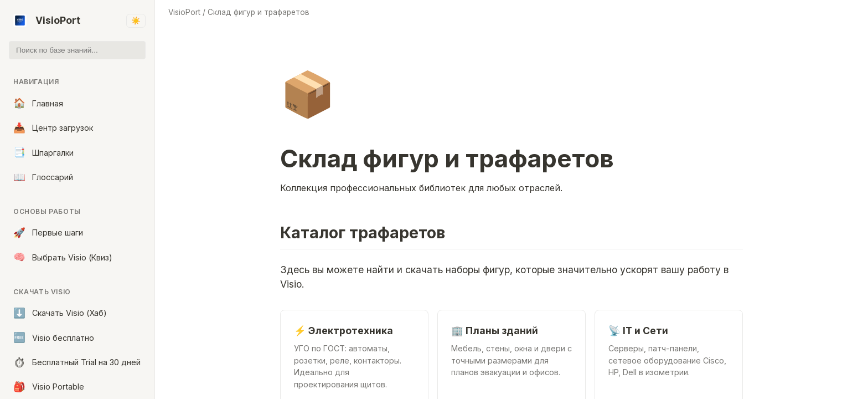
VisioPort (47, 21)
